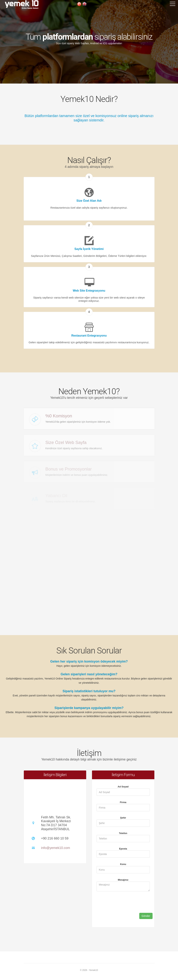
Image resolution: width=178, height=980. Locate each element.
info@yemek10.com (56, 848)
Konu (123, 864)
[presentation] (121, 909)
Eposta (123, 849)
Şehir (123, 818)
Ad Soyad (123, 787)
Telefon (123, 833)
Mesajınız (123, 880)
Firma (123, 802)
